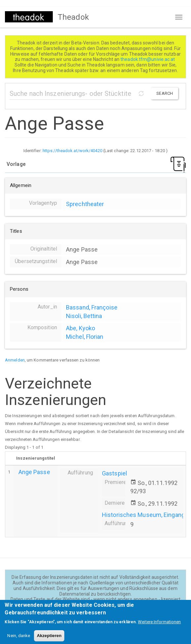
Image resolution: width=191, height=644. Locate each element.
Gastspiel (114, 473)
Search (165, 93)
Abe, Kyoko (80, 328)
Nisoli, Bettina (84, 316)
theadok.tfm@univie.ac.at (148, 59)
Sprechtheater (85, 204)
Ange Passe (34, 472)
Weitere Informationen (159, 625)
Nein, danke (19, 639)
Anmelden (15, 360)
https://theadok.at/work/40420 (72, 151)
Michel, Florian (85, 337)
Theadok (73, 17)
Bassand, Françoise (92, 307)
